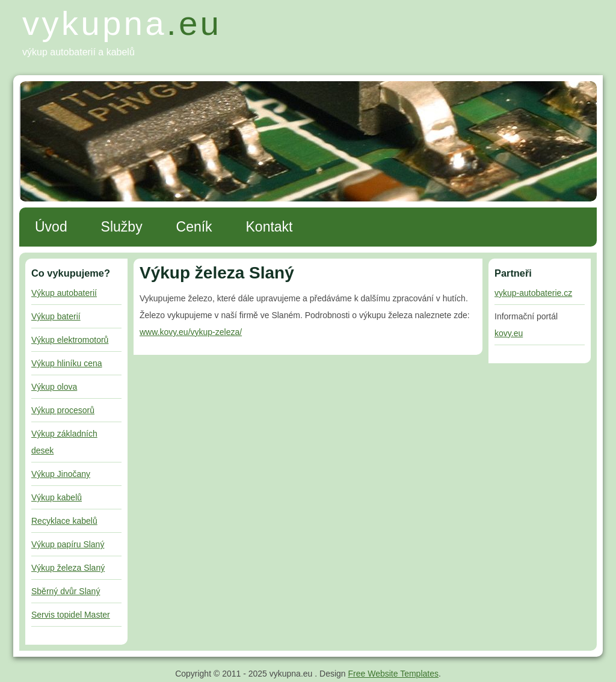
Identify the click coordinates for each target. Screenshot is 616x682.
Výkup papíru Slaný (68, 544)
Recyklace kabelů (64, 521)
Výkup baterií (56, 316)
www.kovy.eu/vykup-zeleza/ (191, 332)
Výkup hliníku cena (67, 363)
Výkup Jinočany (61, 474)
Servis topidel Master (71, 615)
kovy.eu (509, 333)
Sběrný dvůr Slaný (66, 591)
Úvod (51, 227)
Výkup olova (54, 387)
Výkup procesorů (63, 410)
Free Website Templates (393, 674)
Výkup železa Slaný (68, 568)
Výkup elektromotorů (70, 340)
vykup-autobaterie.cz (533, 293)
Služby (122, 227)
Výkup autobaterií (64, 293)
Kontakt (269, 227)
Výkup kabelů (57, 497)
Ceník (194, 227)
